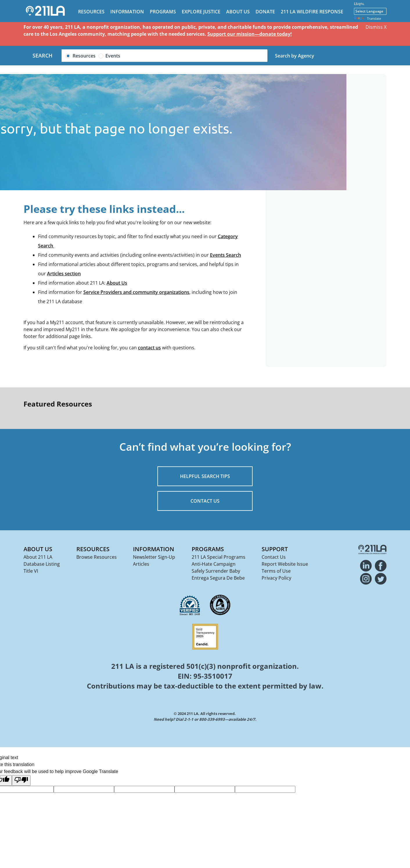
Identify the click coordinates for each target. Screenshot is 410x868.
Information (127, 12)
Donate (265, 12)
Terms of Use (276, 571)
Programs (163, 12)
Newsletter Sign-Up (154, 557)
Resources (91, 12)
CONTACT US (205, 501)
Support (275, 549)
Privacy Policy (276, 578)
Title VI (31, 571)
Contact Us (274, 557)
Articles (141, 564)
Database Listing (42, 564)
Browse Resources (97, 557)
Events (113, 56)
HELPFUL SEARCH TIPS (205, 476)
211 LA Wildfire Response (312, 12)
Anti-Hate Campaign (214, 564)
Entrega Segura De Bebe (218, 578)
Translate (367, 19)
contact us (149, 348)
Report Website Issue (285, 564)
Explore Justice (201, 12)
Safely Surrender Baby (216, 571)
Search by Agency (295, 56)
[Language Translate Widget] (370, 11)
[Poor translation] (21, 780)
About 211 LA (38, 557)
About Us (238, 12)
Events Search (225, 255)
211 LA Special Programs (219, 557)
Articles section (64, 274)
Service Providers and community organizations (136, 292)
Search (43, 55)
